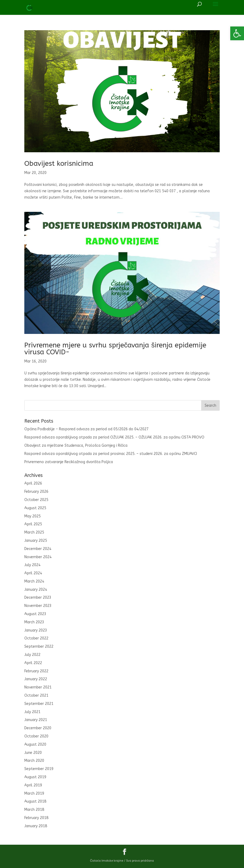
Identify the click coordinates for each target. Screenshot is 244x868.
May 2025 (33, 516)
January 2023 (36, 630)
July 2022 (32, 655)
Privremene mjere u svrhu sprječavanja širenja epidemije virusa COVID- (115, 349)
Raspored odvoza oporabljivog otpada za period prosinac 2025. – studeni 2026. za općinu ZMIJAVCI (111, 454)
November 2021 (38, 687)
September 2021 (39, 704)
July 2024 (32, 565)
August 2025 (35, 508)
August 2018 (35, 801)
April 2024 (33, 573)
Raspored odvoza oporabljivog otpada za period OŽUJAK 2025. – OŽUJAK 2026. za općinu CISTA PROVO (114, 437)
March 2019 (34, 793)
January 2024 (36, 590)
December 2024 (38, 549)
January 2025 (36, 541)
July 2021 (32, 712)
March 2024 (34, 581)
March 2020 (34, 761)
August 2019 (35, 777)
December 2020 (38, 728)
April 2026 (33, 483)
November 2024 (38, 557)
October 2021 (36, 695)
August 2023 (35, 614)
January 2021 (36, 720)
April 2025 (33, 524)
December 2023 (38, 598)
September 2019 (39, 769)
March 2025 (34, 532)
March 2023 (34, 622)
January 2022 (36, 679)
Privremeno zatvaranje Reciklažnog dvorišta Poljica (69, 462)
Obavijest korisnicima (59, 164)
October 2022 (36, 638)
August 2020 (35, 744)
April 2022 (33, 663)
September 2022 (39, 646)
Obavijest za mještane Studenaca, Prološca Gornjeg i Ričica (76, 446)
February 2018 (36, 818)
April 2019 (33, 785)
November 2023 (38, 606)
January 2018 (36, 826)
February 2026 (36, 492)
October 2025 (36, 500)
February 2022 (36, 671)
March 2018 (34, 810)
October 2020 (36, 736)
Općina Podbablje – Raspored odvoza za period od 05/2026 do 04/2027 (86, 429)
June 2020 (33, 753)
